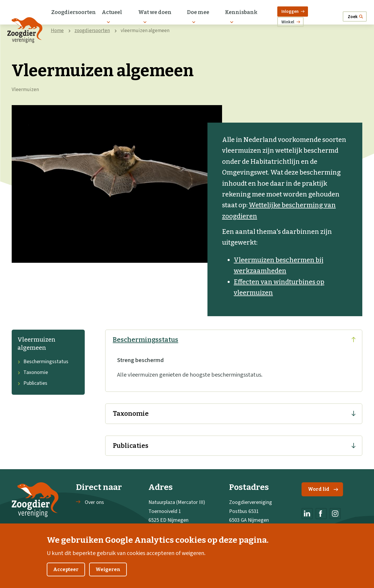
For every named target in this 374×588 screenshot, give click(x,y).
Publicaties (32, 383)
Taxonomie (33, 372)
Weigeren (108, 573)
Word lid (323, 489)
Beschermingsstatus (43, 362)
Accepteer (66, 573)
